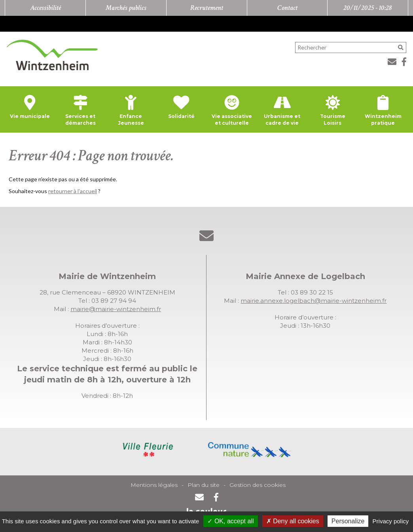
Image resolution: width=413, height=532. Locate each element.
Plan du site (204, 485)
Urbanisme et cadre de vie (282, 120)
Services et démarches (81, 120)
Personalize (348, 521)
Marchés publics (126, 8)
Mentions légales (154, 485)
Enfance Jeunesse (131, 120)
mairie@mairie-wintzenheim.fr (116, 309)
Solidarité (181, 116)
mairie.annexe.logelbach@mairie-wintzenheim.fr (314, 301)
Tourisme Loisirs (333, 120)
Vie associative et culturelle (232, 120)
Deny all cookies (293, 521)
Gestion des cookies (258, 485)
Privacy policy (391, 521)
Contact (287, 8)
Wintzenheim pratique (383, 120)
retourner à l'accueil (73, 191)
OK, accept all (230, 521)
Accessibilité (45, 8)
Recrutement (207, 8)
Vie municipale (30, 116)
